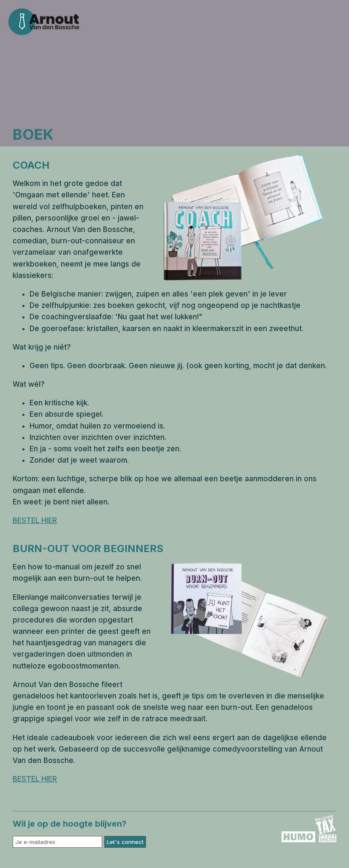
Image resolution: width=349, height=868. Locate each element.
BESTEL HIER (35, 520)
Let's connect (125, 842)
